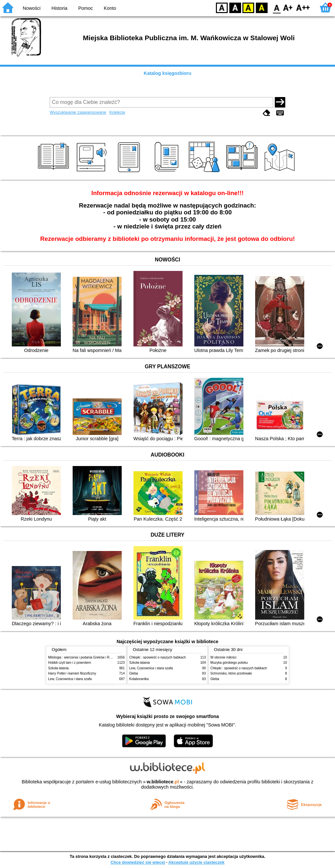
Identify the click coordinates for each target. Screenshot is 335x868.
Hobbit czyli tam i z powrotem (70, 663)
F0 (277, 7)
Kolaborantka (139, 679)
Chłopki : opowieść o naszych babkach (158, 657)
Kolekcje (117, 112)
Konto (110, 8)
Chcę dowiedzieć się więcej (138, 862)
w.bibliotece (163, 782)
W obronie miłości (223, 657)
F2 (303, 7)
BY (262, 7)
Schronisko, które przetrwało (231, 673)
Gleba (134, 673)
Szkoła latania (58, 668)
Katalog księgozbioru (167, 73)
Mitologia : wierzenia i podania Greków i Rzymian (84, 657)
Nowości (32, 8)
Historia (59, 8)
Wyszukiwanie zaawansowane (78, 112)
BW (235, 7)
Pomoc (86, 8)
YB (248, 7)
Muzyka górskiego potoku (229, 663)
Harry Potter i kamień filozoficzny (72, 673)
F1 (288, 7)
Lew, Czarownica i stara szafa (70, 679)
